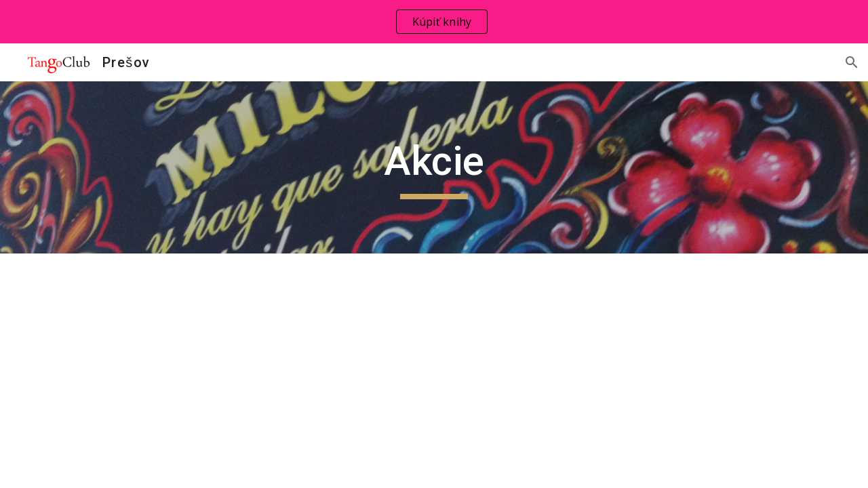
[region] (434, 22)
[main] (434, 167)
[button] (852, 62)
